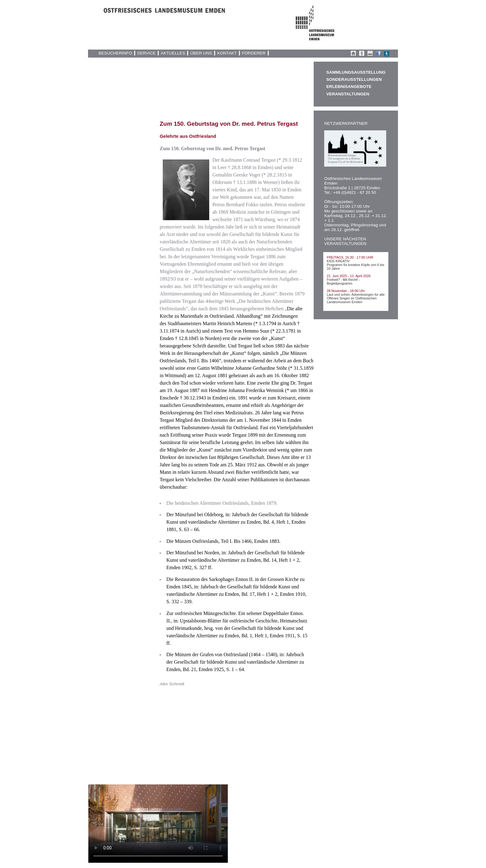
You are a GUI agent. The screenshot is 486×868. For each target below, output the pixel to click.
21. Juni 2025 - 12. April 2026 (349, 276)
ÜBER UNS (201, 53)
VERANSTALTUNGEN (348, 94)
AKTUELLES (173, 53)
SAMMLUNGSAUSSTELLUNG (356, 72)
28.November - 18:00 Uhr (346, 291)
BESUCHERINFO (115, 53)
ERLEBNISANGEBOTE (349, 87)
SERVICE (146, 53)
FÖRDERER (254, 53)
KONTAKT (227, 53)
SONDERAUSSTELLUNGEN (354, 79)
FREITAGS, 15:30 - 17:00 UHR (350, 257)
